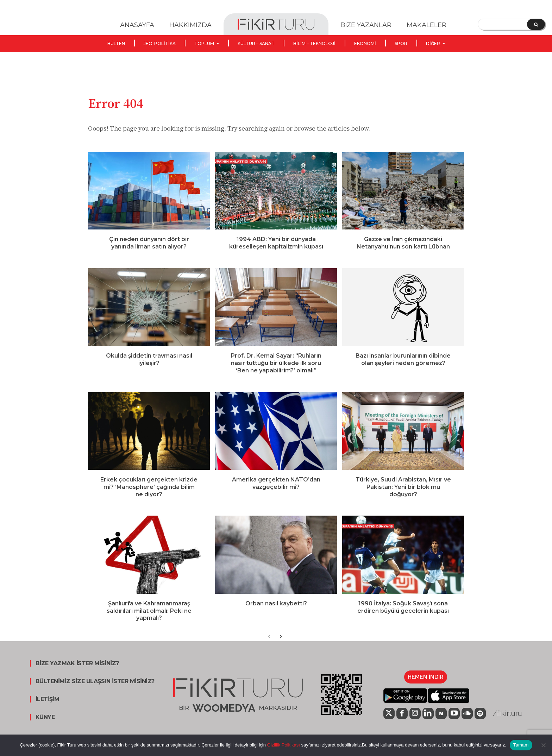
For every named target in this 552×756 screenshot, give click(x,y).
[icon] (389, 722)
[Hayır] (543, 745)
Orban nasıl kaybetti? (276, 611)
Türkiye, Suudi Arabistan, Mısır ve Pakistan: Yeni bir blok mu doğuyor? (403, 494)
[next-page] (280, 644)
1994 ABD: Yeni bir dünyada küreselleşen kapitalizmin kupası (276, 250)
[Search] (536, 24)
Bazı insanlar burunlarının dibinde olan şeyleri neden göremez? (403, 367)
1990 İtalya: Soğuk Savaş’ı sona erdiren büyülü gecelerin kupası (403, 615)
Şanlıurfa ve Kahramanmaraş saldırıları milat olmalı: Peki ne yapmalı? (149, 618)
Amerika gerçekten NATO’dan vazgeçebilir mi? (276, 491)
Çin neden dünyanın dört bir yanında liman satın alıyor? (149, 250)
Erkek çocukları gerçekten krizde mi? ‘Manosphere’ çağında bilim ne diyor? (149, 494)
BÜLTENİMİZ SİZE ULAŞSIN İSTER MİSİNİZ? (95, 689)
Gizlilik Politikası (283, 745)
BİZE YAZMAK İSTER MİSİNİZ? (77, 671)
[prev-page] (269, 644)
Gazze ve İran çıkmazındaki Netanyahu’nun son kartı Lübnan (403, 250)
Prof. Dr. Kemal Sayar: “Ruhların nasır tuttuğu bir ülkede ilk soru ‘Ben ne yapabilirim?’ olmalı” (276, 370)
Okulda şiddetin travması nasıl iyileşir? (149, 367)
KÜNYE (45, 725)
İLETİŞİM (48, 707)
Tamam (521, 745)
